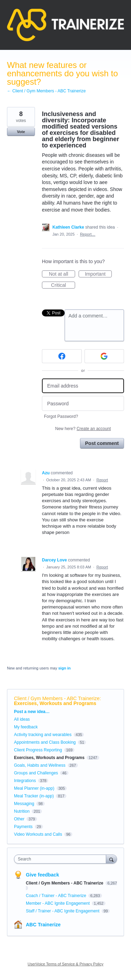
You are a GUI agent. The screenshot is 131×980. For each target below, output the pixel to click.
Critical (63, 285)
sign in (64, 668)
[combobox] (62, 859)
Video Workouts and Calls (38, 834)
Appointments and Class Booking (45, 742)
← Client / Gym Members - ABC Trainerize (46, 91)
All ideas (22, 719)
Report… (88, 234)
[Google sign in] (104, 356)
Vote (21, 132)
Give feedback (42, 875)
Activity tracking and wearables (43, 735)
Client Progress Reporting (38, 750)
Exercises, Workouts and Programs (55, 703)
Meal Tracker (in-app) (34, 796)
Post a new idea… (32, 712)
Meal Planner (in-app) (34, 788)
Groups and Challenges (36, 773)
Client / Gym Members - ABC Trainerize (57, 698)
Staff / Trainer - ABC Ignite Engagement (63, 911)
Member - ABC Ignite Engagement (58, 903)
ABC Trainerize (43, 925)
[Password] (83, 403)
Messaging (24, 804)
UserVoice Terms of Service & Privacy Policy (65, 964)
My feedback (26, 727)
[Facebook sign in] (62, 356)
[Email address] (83, 386)
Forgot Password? (61, 416)
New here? (83, 429)
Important (98, 274)
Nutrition (22, 811)
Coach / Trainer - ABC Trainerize (57, 896)
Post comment (102, 443)
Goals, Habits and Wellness (40, 765)
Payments (23, 827)
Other (19, 819)
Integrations (25, 781)
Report (102, 480)
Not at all (62, 274)
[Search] (111, 859)
